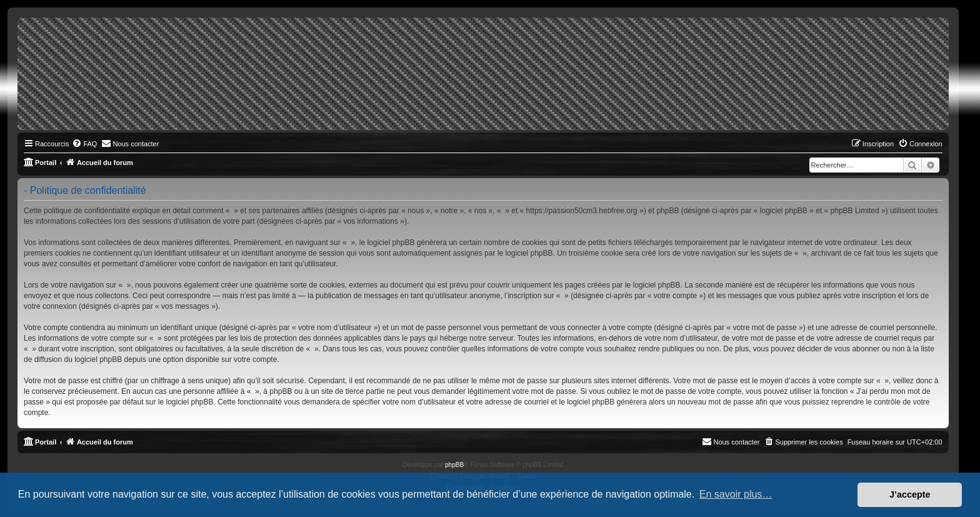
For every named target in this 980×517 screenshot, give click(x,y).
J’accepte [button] (910, 494)
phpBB (454, 465)
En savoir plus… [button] (736, 494)
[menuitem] (84, 144)
